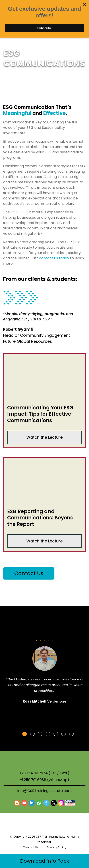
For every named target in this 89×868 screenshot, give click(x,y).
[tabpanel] (45, 671)
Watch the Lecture (44, 437)
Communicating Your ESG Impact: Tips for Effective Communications (40, 414)
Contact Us (29, 573)
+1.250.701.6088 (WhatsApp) (44, 780)
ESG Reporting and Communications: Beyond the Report (40, 518)
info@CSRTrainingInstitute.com (44, 791)
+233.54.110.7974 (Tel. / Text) (44, 773)
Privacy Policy (56, 847)
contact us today (54, 258)
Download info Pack (45, 861)
